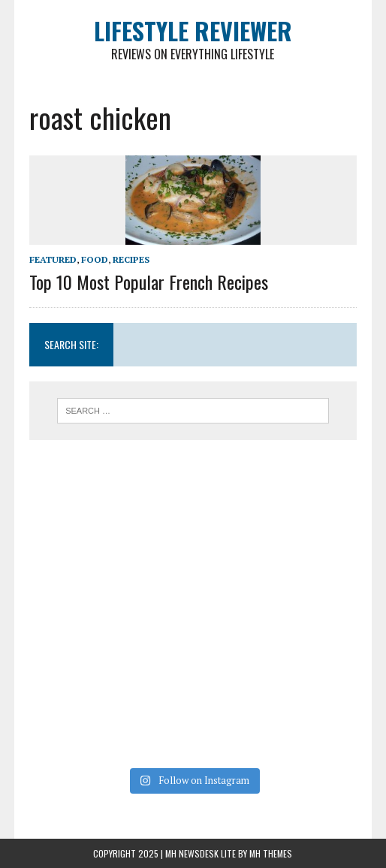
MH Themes (271, 853)
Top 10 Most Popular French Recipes (149, 282)
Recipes (131, 259)
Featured (53, 259)
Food (95, 259)
